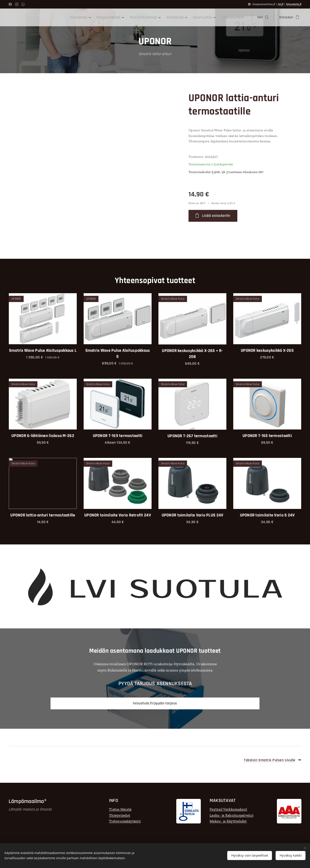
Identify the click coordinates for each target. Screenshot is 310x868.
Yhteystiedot (120, 815)
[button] (263, 17)
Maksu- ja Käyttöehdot (228, 821)
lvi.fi (281, 4)
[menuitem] (94, 17)
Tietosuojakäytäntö (125, 821)
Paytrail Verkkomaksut (228, 809)
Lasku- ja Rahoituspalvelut (232, 815)
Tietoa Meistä (120, 809)
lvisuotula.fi (294, 4)
